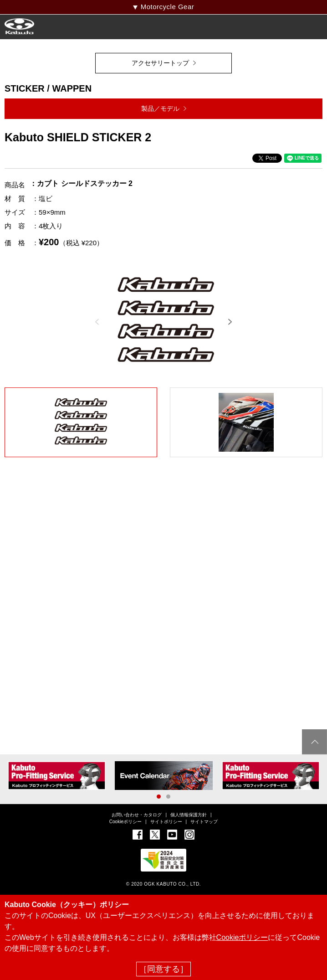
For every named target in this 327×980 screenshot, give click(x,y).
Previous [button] (97, 322)
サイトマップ (204, 822)
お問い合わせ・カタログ (137, 815)
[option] (166, 321)
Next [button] (230, 322)
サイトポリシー (166, 822)
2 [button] (168, 797)
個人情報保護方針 (189, 815)
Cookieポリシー (125, 822)
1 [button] (159, 797)
